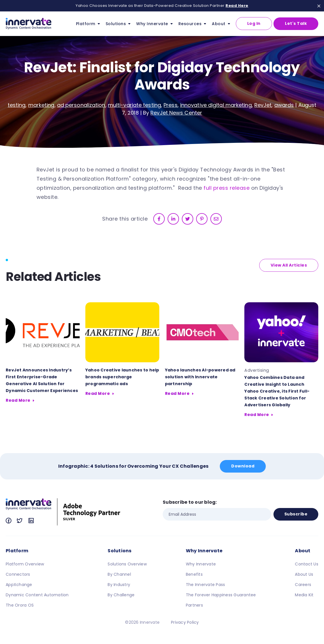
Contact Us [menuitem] (307, 564)
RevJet (263, 105)
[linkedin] (173, 219)
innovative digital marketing (216, 105)
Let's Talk (296, 23)
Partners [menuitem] (194, 605)
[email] (216, 219)
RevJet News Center (176, 113)
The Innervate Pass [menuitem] (206, 585)
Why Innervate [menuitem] (204, 551)
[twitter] (188, 219)
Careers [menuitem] (303, 585)
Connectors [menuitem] (18, 574)
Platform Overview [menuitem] (25, 564)
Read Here (237, 6)
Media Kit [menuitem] (304, 595)
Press (171, 105)
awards (284, 105)
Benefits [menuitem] (194, 574)
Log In (254, 23)
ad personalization (81, 105)
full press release (227, 188)
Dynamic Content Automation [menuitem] (37, 595)
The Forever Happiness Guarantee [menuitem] (221, 595)
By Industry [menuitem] (119, 585)
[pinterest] (202, 219)
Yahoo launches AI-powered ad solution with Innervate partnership (200, 377)
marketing (41, 105)
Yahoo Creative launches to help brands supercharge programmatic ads (122, 377)
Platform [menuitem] (17, 551)
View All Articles (289, 265)
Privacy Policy (185, 622)
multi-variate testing (134, 105)
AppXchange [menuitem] (19, 585)
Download (243, 466)
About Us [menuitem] (304, 574)
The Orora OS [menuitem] (20, 605)
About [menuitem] (303, 551)
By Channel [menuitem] (119, 574)
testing (17, 105)
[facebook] (159, 219)
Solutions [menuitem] (119, 551)
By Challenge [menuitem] (121, 595)
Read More (18, 400)
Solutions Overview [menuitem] (127, 564)
